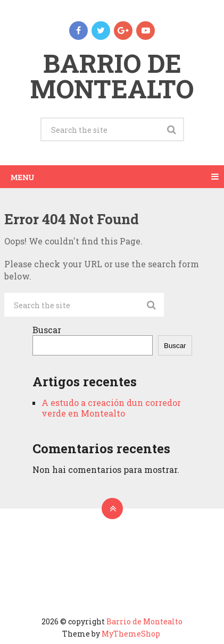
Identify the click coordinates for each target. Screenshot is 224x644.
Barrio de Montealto (112, 76)
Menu (22, 177)
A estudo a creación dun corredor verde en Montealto (111, 408)
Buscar (47, 330)
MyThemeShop (131, 634)
